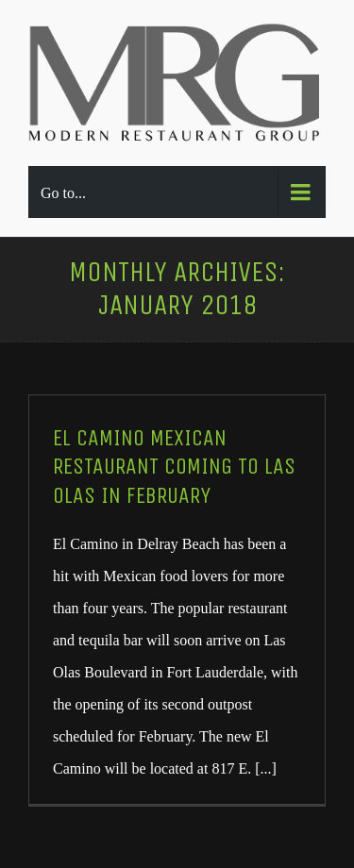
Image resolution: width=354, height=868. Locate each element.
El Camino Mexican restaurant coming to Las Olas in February (174, 467)
